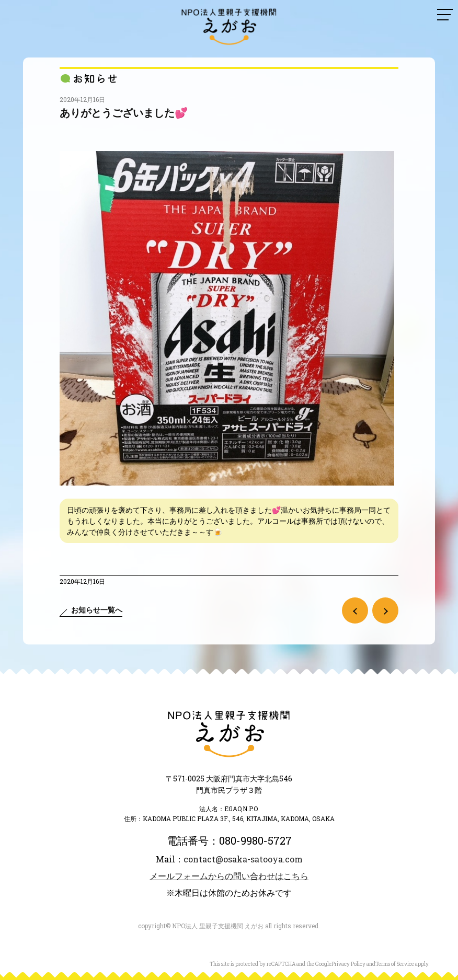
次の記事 (385, 610)
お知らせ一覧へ (97, 610)
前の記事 (355, 610)
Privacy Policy (348, 964)
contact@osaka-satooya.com (243, 859)
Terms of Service (395, 964)
